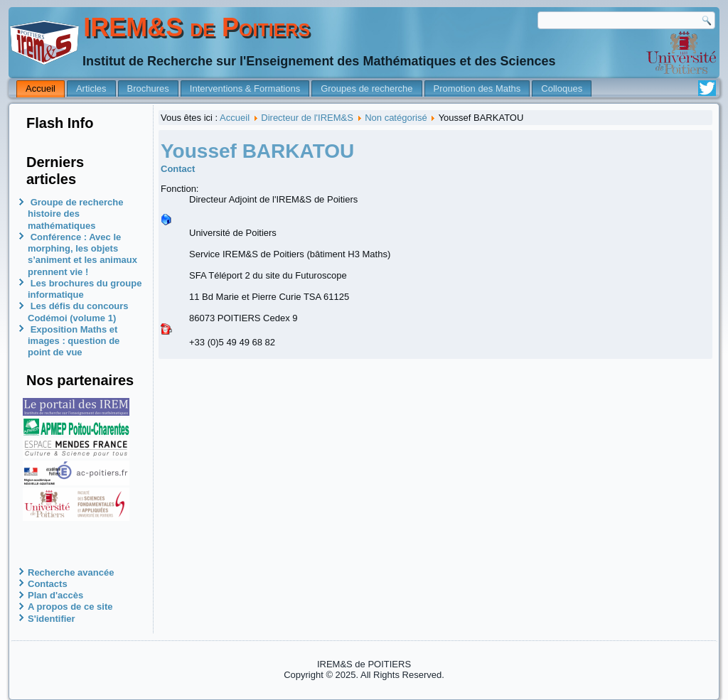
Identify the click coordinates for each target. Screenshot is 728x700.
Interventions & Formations (245, 88)
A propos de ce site (70, 607)
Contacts (48, 584)
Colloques (562, 88)
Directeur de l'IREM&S (307, 118)
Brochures (148, 88)
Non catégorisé (396, 118)
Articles (91, 88)
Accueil (41, 88)
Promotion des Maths (477, 88)
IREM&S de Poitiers (197, 27)
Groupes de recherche (366, 88)
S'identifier (52, 619)
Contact (178, 169)
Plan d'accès (55, 595)
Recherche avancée (71, 572)
